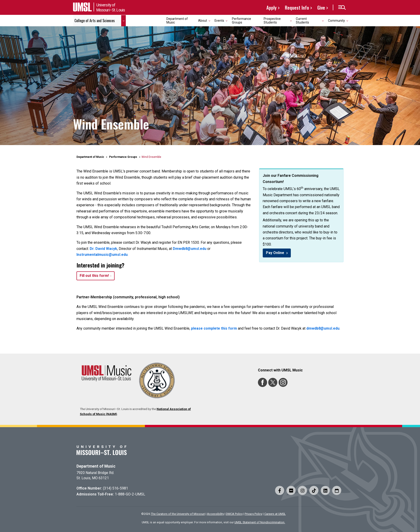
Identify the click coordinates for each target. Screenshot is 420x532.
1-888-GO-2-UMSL (130, 494)
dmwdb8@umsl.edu (323, 328)
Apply (272, 7)
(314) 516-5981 (115, 488)
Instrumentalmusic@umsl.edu (102, 255)
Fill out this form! (94, 276)
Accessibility (215, 514)
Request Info (297, 7)
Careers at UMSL (275, 514)
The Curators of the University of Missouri (178, 514)
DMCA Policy (234, 514)
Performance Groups (241, 20)
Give (321, 7)
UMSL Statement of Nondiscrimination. (260, 522)
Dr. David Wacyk (103, 249)
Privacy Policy (253, 514)
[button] (342, 8)
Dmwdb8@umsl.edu (190, 249)
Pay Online (276, 253)
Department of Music (177, 20)
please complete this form (214, 328)
